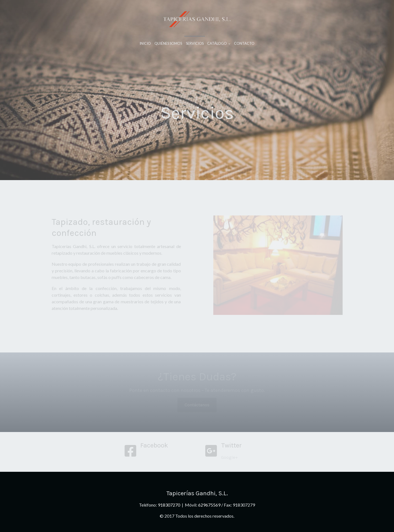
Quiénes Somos (168, 43)
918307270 (169, 505)
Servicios (195, 43)
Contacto (244, 43)
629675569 (209, 505)
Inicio (145, 43)
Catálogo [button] (219, 43)
